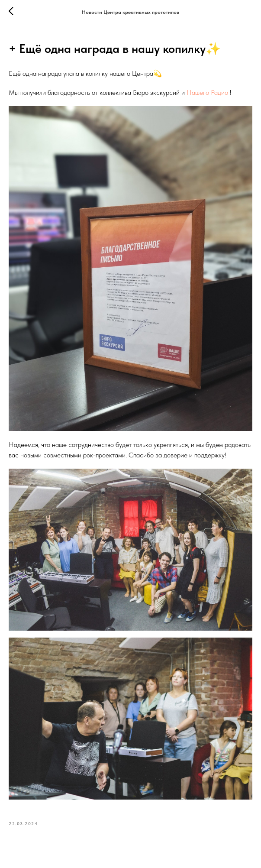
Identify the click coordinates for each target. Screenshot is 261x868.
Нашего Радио (207, 92)
